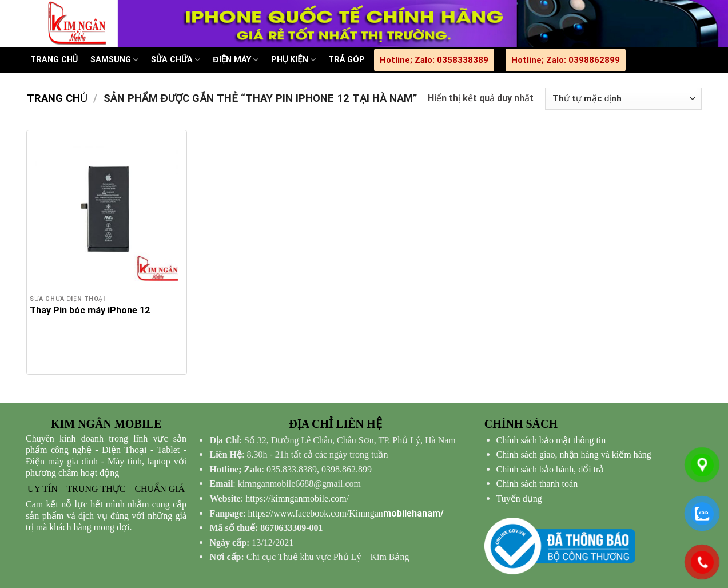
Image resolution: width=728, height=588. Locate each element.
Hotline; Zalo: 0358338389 (434, 60)
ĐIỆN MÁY (236, 60)
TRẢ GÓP (347, 60)
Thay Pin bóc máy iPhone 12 (90, 310)
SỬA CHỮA (176, 60)
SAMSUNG (114, 60)
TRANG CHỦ (54, 60)
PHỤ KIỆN (293, 60)
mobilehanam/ (346, 513)
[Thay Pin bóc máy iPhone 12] (106, 210)
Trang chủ (57, 98)
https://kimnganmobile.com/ (297, 498)
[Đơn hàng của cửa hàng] (623, 99)
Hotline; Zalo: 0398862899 (566, 60)
